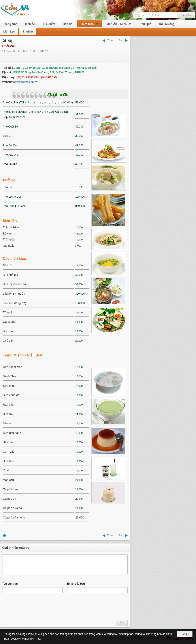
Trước (111, 40)
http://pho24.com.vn (26, 82)
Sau (121, 40)
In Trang (4, 536)
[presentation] (36, 607)
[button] (89, 24)
